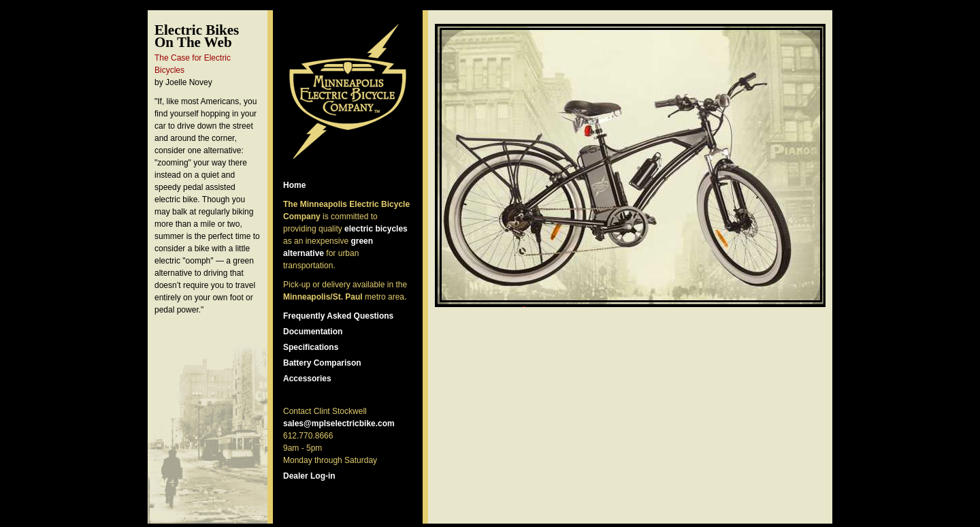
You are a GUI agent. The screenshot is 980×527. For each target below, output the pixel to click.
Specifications (311, 347)
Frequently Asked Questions (338, 316)
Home (294, 185)
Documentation (313, 332)
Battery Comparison (322, 363)
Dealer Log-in (309, 476)
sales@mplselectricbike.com (339, 424)
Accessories (307, 379)
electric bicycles (376, 229)
